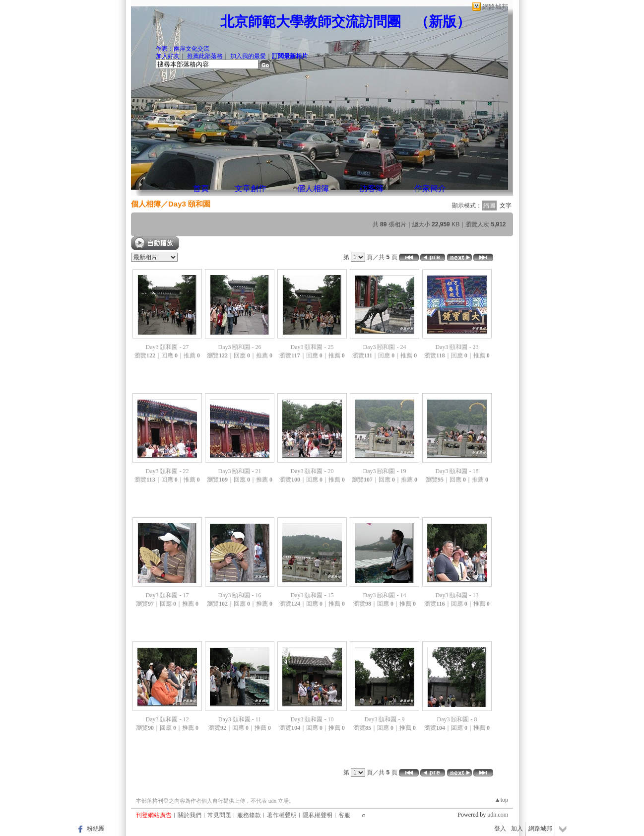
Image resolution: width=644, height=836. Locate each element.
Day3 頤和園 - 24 (385, 347)
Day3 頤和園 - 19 (385, 471)
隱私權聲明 (318, 815)
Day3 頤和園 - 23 (457, 347)
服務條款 (249, 815)
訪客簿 (372, 188)
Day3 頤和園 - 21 (240, 471)
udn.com (498, 815)
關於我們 (190, 815)
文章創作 (251, 188)
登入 (500, 829)
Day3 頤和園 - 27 (167, 347)
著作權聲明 (282, 815)
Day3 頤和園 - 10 (312, 719)
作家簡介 (430, 188)
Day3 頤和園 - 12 (167, 719)
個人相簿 (313, 188)
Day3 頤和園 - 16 (240, 595)
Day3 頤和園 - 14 (385, 595)
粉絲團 (96, 829)
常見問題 (219, 815)
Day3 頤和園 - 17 (167, 595)
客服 (344, 815)
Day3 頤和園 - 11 (240, 719)
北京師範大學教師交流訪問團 (311, 22)
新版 (443, 22)
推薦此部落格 (205, 56)
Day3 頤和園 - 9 (385, 719)
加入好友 (168, 56)
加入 (517, 829)
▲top (501, 800)
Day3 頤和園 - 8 (457, 719)
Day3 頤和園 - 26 (240, 347)
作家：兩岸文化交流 (183, 49)
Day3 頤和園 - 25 (312, 347)
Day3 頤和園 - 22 (167, 471)
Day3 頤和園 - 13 (457, 595)
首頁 (201, 188)
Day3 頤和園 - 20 (312, 471)
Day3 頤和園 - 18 (457, 471)
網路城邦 (495, 7)
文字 (506, 206)
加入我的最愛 (248, 56)
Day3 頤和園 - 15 (312, 595)
